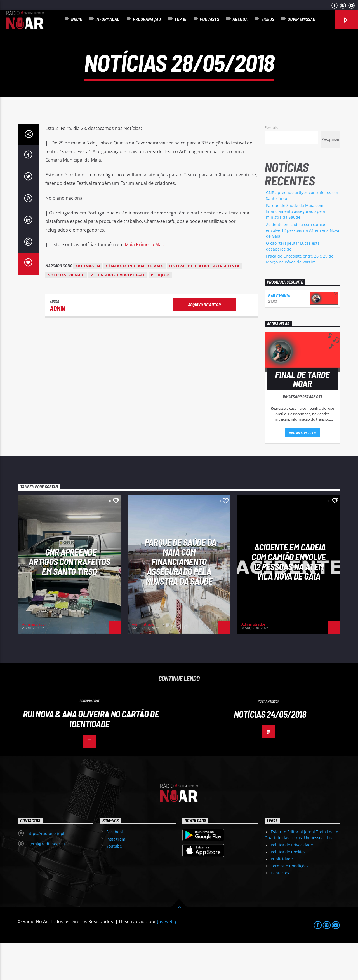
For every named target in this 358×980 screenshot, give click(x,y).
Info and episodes (302, 470)
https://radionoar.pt (46, 871)
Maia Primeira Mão (145, 282)
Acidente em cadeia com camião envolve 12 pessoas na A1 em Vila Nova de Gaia (303, 268)
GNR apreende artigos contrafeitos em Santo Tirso (69, 599)
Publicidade (282, 896)
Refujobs (161, 312)
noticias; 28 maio (66, 312)
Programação (147, 19)
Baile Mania (279, 333)
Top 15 (180, 19)
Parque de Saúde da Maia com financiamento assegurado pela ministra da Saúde (295, 249)
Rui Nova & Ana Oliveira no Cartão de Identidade (91, 756)
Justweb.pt (168, 959)
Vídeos (268, 19)
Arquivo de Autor (204, 342)
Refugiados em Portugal (118, 312)
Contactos (280, 910)
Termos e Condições (290, 903)
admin (57, 346)
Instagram (116, 876)
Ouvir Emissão (301, 19)
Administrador (34, 661)
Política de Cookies (288, 889)
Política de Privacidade (292, 882)
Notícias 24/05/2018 (270, 751)
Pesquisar (273, 165)
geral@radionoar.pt (46, 881)
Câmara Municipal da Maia (135, 303)
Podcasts (209, 19)
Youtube (114, 883)
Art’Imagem (88, 303)
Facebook (115, 869)
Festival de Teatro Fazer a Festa (204, 303)
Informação (107, 19)
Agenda (240, 19)
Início (77, 19)
